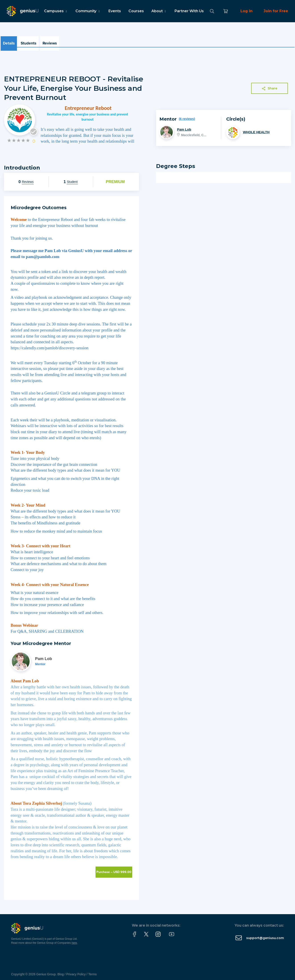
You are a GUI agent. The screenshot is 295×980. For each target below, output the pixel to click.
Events (115, 11)
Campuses (56, 11)
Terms (92, 971)
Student (72, 179)
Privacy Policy (76, 971)
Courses (136, 11)
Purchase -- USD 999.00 (114, 869)
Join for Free (276, 11)
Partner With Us (189, 11)
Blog (61, 971)
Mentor (40, 661)
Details (10, 42)
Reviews (56, 42)
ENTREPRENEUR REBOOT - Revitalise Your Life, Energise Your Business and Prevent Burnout (74, 85)
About (159, 11)
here (74, 940)
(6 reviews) (187, 116)
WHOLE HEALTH (256, 129)
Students (33, 42)
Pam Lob (184, 126)
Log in (246, 11)
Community (88, 11)
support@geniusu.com (265, 935)
